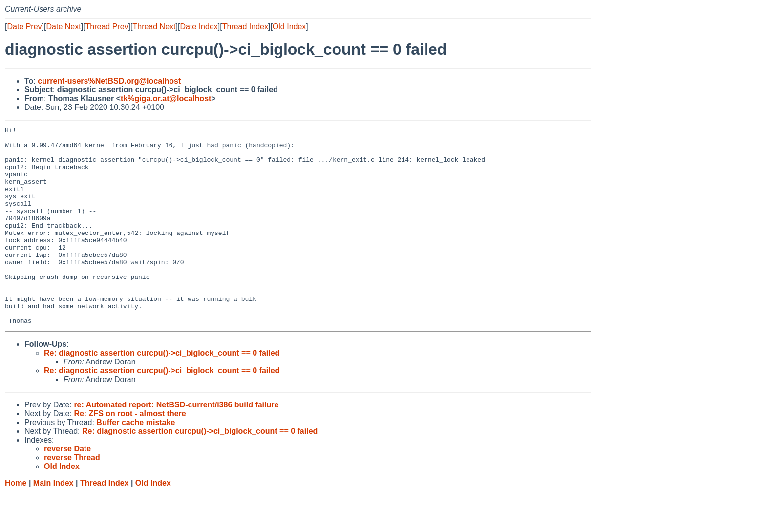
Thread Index (245, 27)
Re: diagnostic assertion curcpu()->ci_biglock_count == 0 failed (162, 393)
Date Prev (24, 27)
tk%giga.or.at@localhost (166, 98)
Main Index (53, 522)
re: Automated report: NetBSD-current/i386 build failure (176, 444)
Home (16, 522)
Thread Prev (107, 27)
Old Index (289, 27)
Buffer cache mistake (136, 462)
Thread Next (154, 27)
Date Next (63, 27)
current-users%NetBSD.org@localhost (109, 81)
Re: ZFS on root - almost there (130, 453)
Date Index (199, 27)
